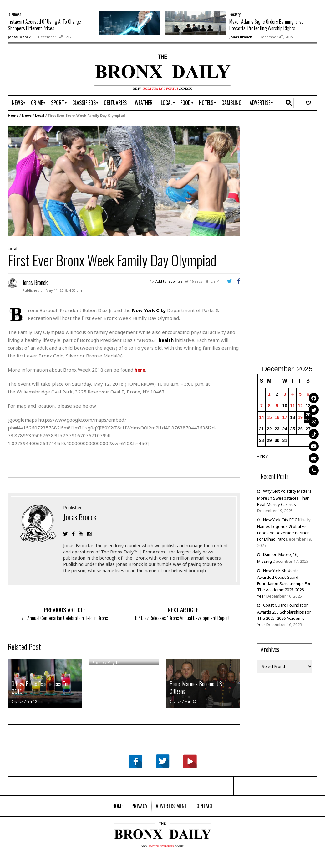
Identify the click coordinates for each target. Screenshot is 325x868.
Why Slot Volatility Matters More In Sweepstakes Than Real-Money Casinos (284, 498)
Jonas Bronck (19, 37)
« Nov (262, 456)
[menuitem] (17, 103)
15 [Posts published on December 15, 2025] (269, 417)
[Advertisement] (44, 74)
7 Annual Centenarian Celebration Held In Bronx (65, 618)
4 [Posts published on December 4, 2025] (292, 394)
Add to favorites (169, 281)
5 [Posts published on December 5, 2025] (300, 394)
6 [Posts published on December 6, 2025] (308, 394)
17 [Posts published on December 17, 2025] (285, 417)
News (27, 115)
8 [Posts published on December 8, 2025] (269, 406)
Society (235, 14)
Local (40, 115)
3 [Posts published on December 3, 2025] (285, 394)
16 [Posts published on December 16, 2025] (277, 417)
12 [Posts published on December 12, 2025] (300, 406)
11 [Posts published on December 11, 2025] (292, 406)
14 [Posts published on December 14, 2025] (262, 417)
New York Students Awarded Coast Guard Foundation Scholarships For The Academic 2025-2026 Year (284, 583)
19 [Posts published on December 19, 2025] (300, 417)
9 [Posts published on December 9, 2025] (277, 406)
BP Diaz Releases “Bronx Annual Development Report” (183, 618)
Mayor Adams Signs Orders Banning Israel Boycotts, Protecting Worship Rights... (267, 25)
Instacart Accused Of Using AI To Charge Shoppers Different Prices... (44, 25)
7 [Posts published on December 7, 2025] (262, 406)
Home (13, 115)
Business (14, 14)
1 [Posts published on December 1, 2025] (269, 394)
